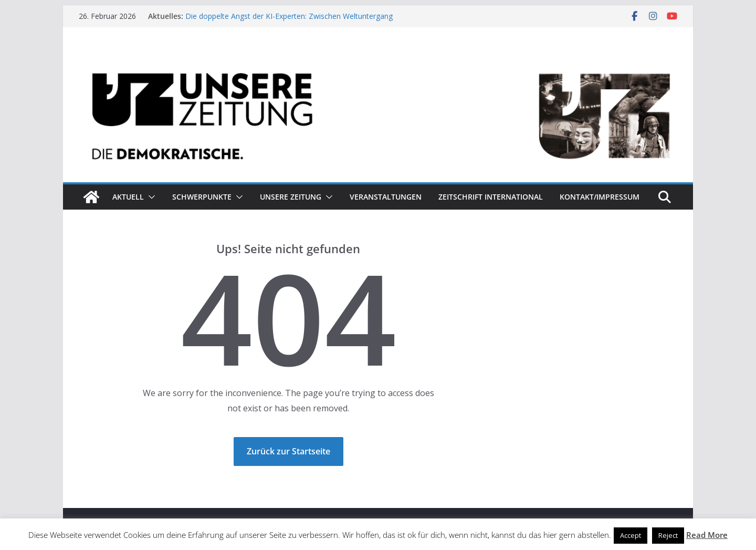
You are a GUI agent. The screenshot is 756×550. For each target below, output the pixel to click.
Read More (707, 535)
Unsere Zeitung (291, 197)
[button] (150, 197)
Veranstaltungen (386, 197)
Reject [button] (668, 535)
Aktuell (128, 197)
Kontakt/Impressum (600, 197)
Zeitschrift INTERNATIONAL (491, 197)
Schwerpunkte (202, 197)
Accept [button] (631, 535)
